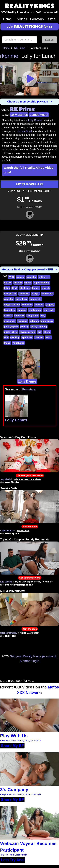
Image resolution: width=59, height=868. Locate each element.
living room (33, 316)
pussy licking (11, 332)
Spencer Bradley (9, 633)
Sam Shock (36, 741)
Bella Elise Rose (8, 741)
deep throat (22, 299)
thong (7, 343)
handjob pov (35, 310)
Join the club (30, 629)
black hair (25, 288)
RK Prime (20, 48)
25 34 (11, 277)
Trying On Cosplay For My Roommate (25, 540)
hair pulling (10, 310)
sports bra (27, 337)
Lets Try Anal (13, 860)
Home (7, 19)
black (15, 288)
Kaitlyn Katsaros (8, 794)
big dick (18, 283)
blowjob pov (10, 294)
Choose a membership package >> (29, 102)
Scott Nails (36, 794)
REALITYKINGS (29, 6)
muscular (22, 321)
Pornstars (37, 19)
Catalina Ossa (23, 794)
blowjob (46, 288)
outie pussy (47, 321)
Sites (52, 19)
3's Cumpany (14, 789)
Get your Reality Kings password (33, 656)
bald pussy (44, 277)
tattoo (48, 337)
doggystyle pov (12, 305)
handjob (22, 310)
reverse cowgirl (28, 332)
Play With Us (14, 736)
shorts (47, 332)
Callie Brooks (7, 531)
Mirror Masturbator (13, 591)
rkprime (9, 56)
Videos (22, 19)
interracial (19, 316)
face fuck (39, 305)
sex (40, 332)
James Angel (39, 115)
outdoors (34, 321)
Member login (29, 661)
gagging (50, 305)
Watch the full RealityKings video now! (29, 170)
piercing (25, 326)
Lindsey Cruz (23, 741)
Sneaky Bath (9, 488)
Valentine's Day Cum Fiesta (18, 437)
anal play (32, 277)
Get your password (30, 578)
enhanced (27, 305)
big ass (8, 283)
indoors (8, 316)
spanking (15, 337)
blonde (36, 288)
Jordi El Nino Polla (18, 855)
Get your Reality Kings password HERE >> (29, 270)
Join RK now (30, 527)
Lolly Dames (19, 115)
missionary (10, 321)
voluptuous (18, 343)
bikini (7, 288)
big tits (28, 283)
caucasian (24, 294)
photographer (11, 326)
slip (6, 337)
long (43, 316)
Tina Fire (4, 855)
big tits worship (42, 283)
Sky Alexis (6, 479)
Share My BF (12, 746)
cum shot (9, 299)
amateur (21, 277)
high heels (49, 310)
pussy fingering (39, 326)
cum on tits (47, 294)
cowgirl (35, 294)
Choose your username (30, 475)
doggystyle (36, 299)
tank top (39, 337)
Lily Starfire (6, 582)
